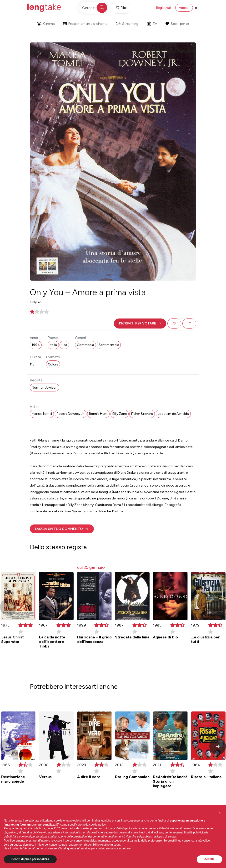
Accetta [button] (209, 859)
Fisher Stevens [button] (142, 414)
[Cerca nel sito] (93, 8)
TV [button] (152, 24)
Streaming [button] (127, 24)
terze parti (67, 828)
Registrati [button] (164, 8)
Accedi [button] (184, 8)
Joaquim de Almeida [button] (173, 414)
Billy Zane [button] (120, 414)
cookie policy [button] (97, 825)
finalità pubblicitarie (196, 832)
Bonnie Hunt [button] (98, 414)
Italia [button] (53, 345)
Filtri (121, 8)
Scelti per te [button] (177, 24)
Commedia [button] (85, 345)
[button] (140, 324)
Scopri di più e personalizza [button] (30, 859)
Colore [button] (53, 364)
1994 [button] (36, 345)
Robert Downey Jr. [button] (71, 414)
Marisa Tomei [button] (42, 414)
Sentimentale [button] (109, 345)
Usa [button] (64, 345)
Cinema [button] (46, 24)
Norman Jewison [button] (45, 388)
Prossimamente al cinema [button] (85, 24)
